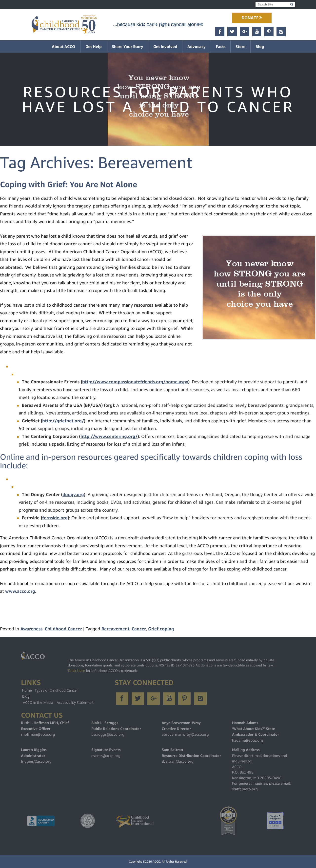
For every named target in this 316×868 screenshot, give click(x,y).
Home (27, 690)
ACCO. (157, 861)
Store (240, 46)
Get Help (94, 46)
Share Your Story (128, 46)
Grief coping (161, 629)
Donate (252, 18)
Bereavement (115, 629)
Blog (260, 46)
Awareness (31, 629)
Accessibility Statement (75, 702)
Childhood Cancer (63, 629)
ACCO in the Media (38, 702)
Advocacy (197, 46)
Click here (76, 670)
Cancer (139, 629)
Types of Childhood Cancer (56, 690)
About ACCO (64, 46)
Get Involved (165, 46)
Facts (221, 46)
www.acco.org (20, 591)
